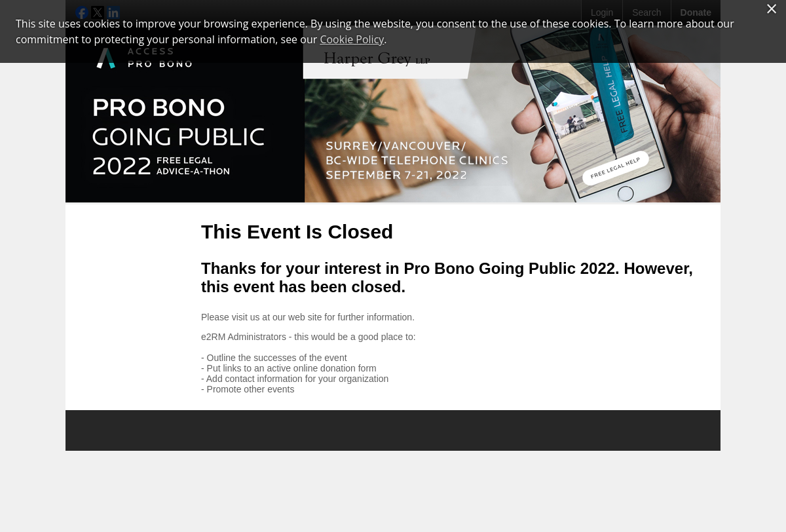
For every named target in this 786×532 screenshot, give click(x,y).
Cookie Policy (352, 39)
